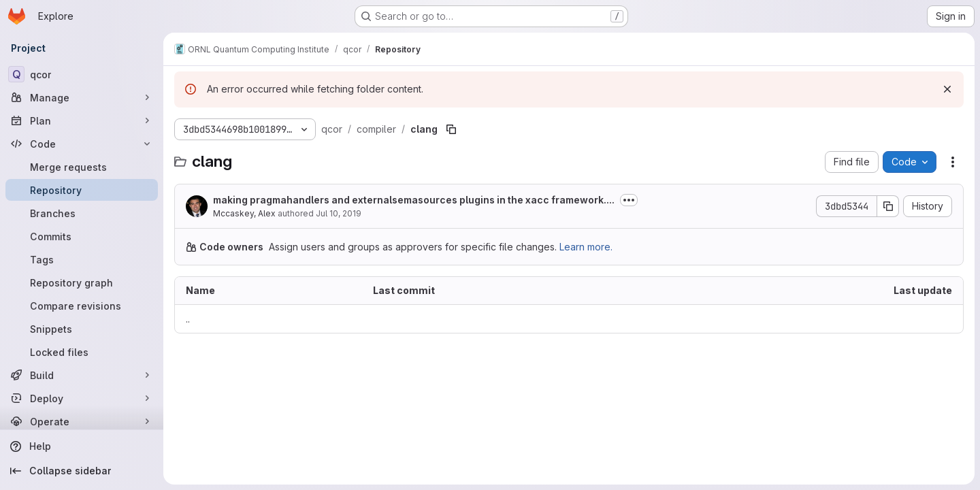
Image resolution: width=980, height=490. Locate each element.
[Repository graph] (82, 282)
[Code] (82, 144)
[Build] (82, 375)
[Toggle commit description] (629, 200)
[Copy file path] (451, 129)
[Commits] (82, 236)
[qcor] (82, 74)
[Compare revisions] (82, 306)
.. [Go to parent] (188, 319)
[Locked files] (82, 352)
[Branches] (82, 213)
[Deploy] (82, 398)
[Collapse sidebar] (82, 471)
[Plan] (82, 120)
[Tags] (82, 259)
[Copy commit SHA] (888, 206)
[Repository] (82, 190)
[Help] (82, 446)
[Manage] (82, 97)
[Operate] (82, 421)
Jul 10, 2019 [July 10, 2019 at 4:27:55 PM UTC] (339, 213)
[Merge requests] (82, 167)
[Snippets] (82, 329)
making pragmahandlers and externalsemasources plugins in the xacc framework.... (414, 200)
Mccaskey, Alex (244, 213)
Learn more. (586, 247)
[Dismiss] (947, 89)
